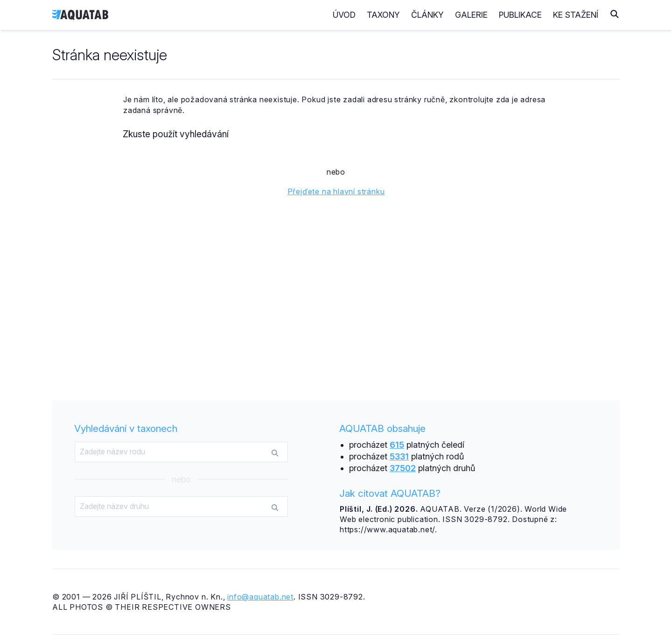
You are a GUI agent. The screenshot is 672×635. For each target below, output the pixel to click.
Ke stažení (576, 15)
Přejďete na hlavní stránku (336, 191)
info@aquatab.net (260, 597)
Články (427, 15)
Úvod (344, 15)
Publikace (520, 15)
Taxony (383, 15)
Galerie (471, 15)
